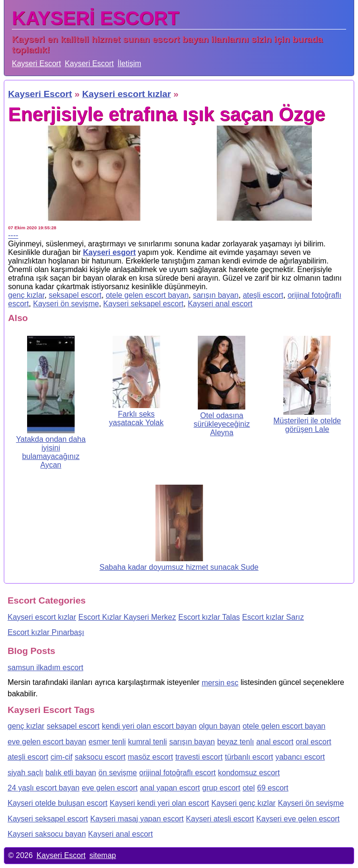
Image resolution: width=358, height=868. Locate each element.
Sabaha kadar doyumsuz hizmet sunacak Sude (179, 567)
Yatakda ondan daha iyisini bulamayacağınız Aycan (51, 452)
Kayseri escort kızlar (42, 617)
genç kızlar (26, 295)
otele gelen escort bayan (147, 295)
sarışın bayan (216, 295)
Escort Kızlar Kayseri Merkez (127, 617)
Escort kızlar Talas (209, 617)
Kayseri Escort (36, 63)
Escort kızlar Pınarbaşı (46, 632)
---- (13, 235)
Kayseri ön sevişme (66, 304)
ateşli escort (263, 295)
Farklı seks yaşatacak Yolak (136, 418)
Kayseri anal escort (220, 304)
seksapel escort (75, 295)
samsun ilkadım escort (45, 668)
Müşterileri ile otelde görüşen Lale (307, 425)
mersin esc (220, 683)
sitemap (103, 855)
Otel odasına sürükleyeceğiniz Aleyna (222, 424)
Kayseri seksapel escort (143, 304)
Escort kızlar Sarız (273, 617)
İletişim (129, 63)
